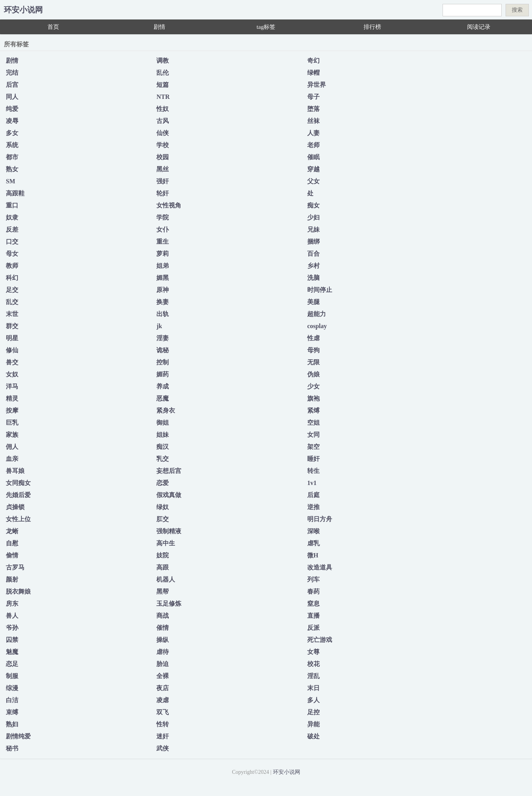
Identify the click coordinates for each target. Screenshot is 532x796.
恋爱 (163, 483)
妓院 (163, 555)
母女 (12, 254)
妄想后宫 (169, 471)
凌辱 (12, 121)
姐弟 (163, 266)
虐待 (163, 652)
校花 (313, 664)
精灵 (12, 398)
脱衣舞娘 (18, 591)
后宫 (12, 85)
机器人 (166, 579)
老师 (313, 145)
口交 (12, 242)
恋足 (12, 664)
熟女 (12, 169)
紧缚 (313, 410)
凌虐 (163, 700)
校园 (163, 157)
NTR (163, 97)
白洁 (12, 700)
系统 (12, 145)
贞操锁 (15, 507)
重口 (12, 205)
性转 (163, 724)
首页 (53, 27)
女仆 (163, 229)
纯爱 (12, 109)
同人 (12, 97)
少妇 (313, 217)
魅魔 (12, 652)
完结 (12, 73)
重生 (163, 242)
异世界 (317, 85)
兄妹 (313, 229)
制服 (12, 676)
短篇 (163, 85)
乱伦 (163, 73)
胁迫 (163, 664)
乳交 (163, 459)
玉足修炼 (169, 604)
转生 (313, 471)
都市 (12, 157)
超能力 (317, 314)
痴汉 (163, 447)
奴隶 (12, 217)
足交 (12, 290)
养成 (163, 386)
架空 (313, 447)
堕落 (313, 109)
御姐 (163, 423)
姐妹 (163, 435)
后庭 (313, 495)
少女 (313, 386)
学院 (163, 217)
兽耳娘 (15, 471)
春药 (313, 591)
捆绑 (313, 242)
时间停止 (320, 290)
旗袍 (313, 398)
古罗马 (15, 567)
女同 (313, 435)
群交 (12, 326)
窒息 (313, 604)
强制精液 (169, 531)
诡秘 (163, 350)
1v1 (312, 483)
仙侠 (163, 133)
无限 (313, 362)
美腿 (313, 302)
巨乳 (12, 423)
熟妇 (12, 724)
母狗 (313, 350)
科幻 (12, 278)
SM (10, 181)
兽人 (12, 616)
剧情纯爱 (18, 736)
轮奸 (163, 193)
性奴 (163, 109)
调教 (163, 61)
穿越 (313, 169)
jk (159, 326)
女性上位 (18, 519)
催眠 (313, 157)
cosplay (317, 326)
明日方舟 (320, 519)
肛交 (163, 519)
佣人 (12, 447)
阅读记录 (479, 27)
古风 (163, 121)
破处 (313, 736)
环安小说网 (23, 10)
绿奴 (163, 507)
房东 (12, 604)
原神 (163, 290)
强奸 (163, 181)
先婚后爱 (18, 495)
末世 (12, 314)
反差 (12, 229)
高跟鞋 (15, 193)
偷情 (12, 555)
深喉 (313, 531)
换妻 (163, 302)
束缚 (12, 712)
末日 (313, 688)
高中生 (166, 543)
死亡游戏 (320, 640)
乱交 (12, 302)
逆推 (313, 507)
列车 (313, 579)
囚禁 (12, 640)
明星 (12, 338)
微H (313, 555)
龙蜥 (12, 531)
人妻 (313, 133)
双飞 (163, 712)
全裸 (163, 676)
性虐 (313, 338)
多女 (12, 133)
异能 (313, 724)
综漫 (12, 688)
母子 (313, 97)
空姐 (313, 423)
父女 (313, 181)
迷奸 (163, 736)
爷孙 (12, 628)
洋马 (12, 386)
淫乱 (313, 676)
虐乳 (313, 543)
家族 (12, 435)
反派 (313, 628)
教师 (12, 266)
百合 (313, 254)
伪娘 (313, 374)
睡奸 (313, 459)
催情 (163, 628)
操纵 (163, 640)
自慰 (12, 543)
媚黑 (163, 278)
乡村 (313, 266)
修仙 (12, 350)
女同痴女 (18, 483)
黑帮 (163, 591)
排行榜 (372, 27)
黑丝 (163, 169)
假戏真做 (169, 495)
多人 (313, 700)
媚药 (163, 374)
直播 (313, 616)
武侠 (163, 748)
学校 (163, 145)
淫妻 (163, 338)
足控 (313, 712)
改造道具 (320, 567)
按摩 (12, 410)
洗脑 (313, 278)
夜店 (163, 688)
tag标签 (266, 27)
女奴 (12, 374)
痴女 (313, 205)
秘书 (12, 748)
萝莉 (163, 254)
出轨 (163, 314)
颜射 (12, 579)
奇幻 (313, 61)
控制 (163, 362)
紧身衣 (166, 410)
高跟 (163, 567)
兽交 (12, 362)
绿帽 (313, 73)
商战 (163, 616)
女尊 (313, 652)
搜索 (517, 10)
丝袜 (313, 121)
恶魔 (163, 398)
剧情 (159, 27)
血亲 (12, 459)
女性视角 (169, 205)
